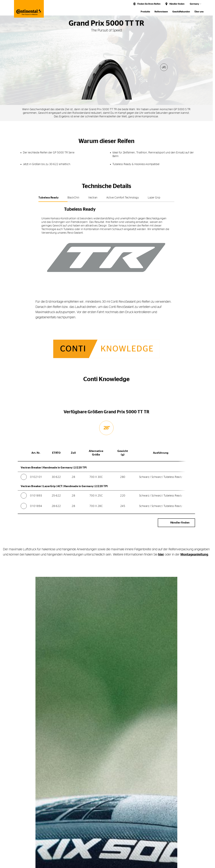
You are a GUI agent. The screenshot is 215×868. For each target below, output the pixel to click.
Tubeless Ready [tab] (48, 198)
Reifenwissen (161, 12)
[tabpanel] (106, 241)
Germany (194, 4)
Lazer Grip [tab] (154, 198)
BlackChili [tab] (73, 198)
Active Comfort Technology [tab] (123, 198)
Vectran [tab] (93, 198)
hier (161, 556)
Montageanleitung (194, 556)
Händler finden (177, 4)
